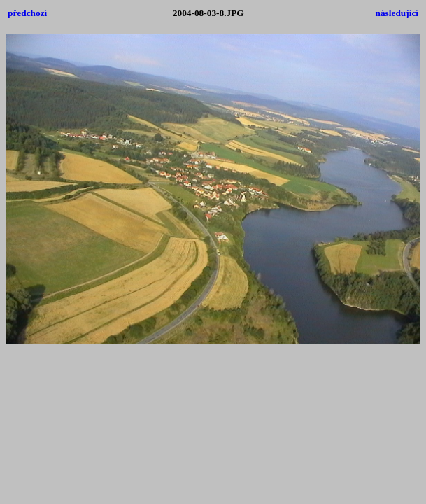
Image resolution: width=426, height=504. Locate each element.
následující (397, 13)
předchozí (27, 13)
